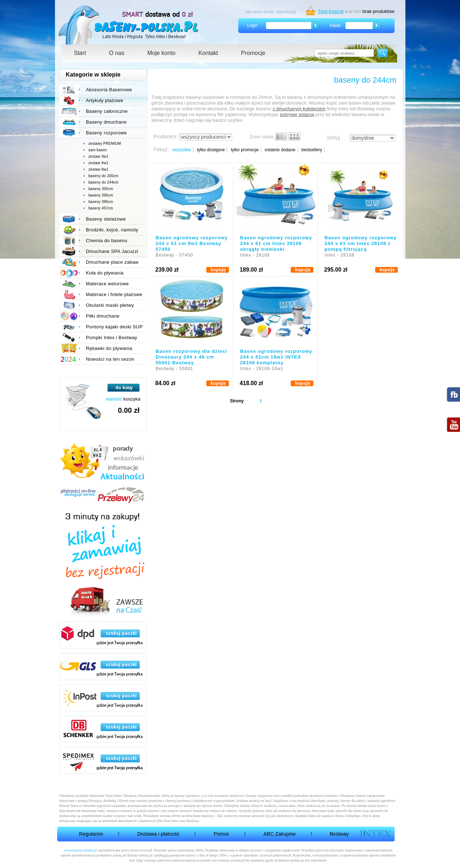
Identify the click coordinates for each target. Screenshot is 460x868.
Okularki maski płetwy (110, 305)
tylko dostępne (211, 150)
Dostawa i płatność (158, 834)
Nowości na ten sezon (110, 359)
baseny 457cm (101, 208)
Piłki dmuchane (103, 316)
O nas (117, 53)
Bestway (339, 834)
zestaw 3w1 (98, 156)
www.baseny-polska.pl (80, 850)
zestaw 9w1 (98, 169)
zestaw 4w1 (98, 163)
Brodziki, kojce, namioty (112, 230)
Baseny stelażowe (106, 219)
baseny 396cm (101, 202)
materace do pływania (294, 811)
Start (80, 53)
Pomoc (221, 834)
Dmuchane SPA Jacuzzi (112, 251)
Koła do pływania (105, 273)
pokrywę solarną (297, 114)
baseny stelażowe (231, 796)
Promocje (253, 53)
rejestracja (286, 12)
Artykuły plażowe (105, 100)
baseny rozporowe (260, 796)
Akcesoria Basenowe (109, 90)
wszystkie (182, 150)
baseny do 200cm (103, 176)
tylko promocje (245, 150)
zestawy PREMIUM (105, 144)
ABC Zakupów (279, 834)
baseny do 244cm (103, 182)
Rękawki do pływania (109, 348)
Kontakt (208, 53)
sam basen (98, 150)
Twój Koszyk (331, 11)
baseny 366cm (101, 195)
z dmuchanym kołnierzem (299, 109)
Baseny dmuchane (106, 122)
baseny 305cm (101, 189)
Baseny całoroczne (107, 111)
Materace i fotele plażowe (114, 294)
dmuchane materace (200, 816)
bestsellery (312, 150)
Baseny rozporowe (106, 133)
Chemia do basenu (107, 241)
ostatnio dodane (280, 150)
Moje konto (161, 53)
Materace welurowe (107, 284)
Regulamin (91, 834)
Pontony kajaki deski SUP (114, 327)
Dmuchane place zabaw (112, 262)
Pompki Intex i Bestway (112, 338)
